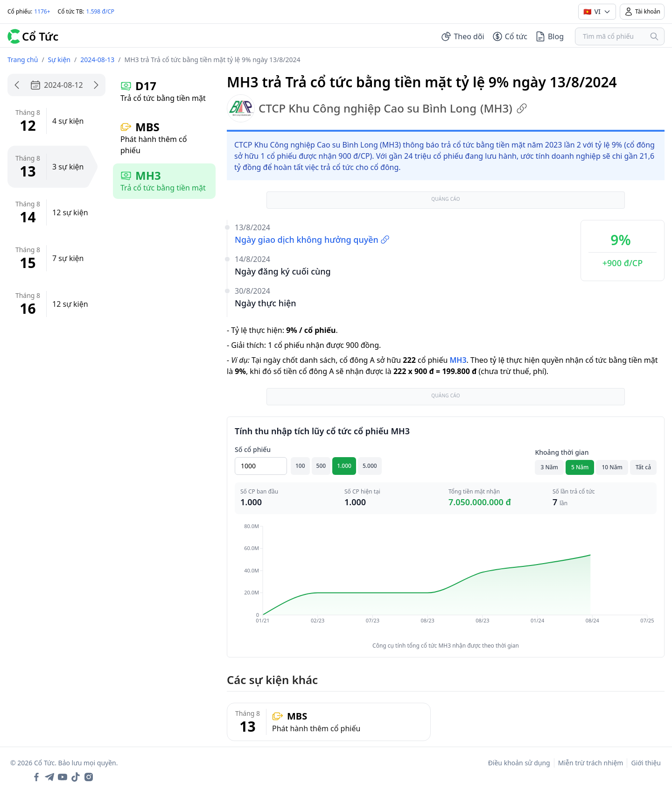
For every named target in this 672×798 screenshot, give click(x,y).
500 (321, 466)
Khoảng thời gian (562, 452)
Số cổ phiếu (253, 449)
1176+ (42, 11)
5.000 (370, 466)
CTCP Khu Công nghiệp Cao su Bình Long (377, 108)
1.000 (344, 466)
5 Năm (580, 467)
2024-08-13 (97, 60)
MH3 (458, 360)
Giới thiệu (646, 763)
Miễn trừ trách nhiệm (591, 763)
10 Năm (612, 467)
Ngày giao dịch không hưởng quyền (312, 240)
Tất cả (643, 467)
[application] (446, 580)
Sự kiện (59, 60)
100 (300, 466)
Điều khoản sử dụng (519, 763)
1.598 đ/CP (101, 11)
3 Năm (549, 467)
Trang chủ (23, 60)
